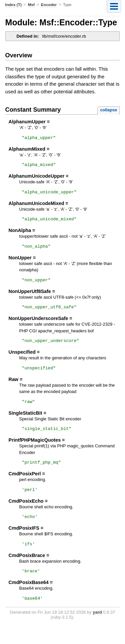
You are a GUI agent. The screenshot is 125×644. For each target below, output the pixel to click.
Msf (31, 5)
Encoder (49, 5)
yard (97, 629)
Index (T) (13, 5)
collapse (108, 110)
